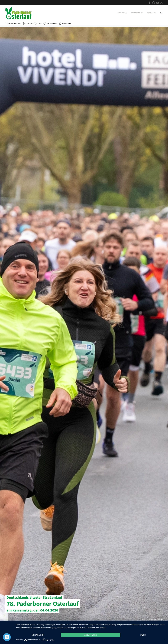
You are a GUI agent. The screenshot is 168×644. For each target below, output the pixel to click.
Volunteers (50, 24)
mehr (143, 635)
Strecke (28, 24)
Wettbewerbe (13, 24)
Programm (152, 13)
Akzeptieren (91, 635)
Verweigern (38, 635)
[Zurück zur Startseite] (18, 13)
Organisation (137, 13)
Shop (38, 24)
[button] (161, 13)
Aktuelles (65, 24)
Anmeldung (122, 13)
